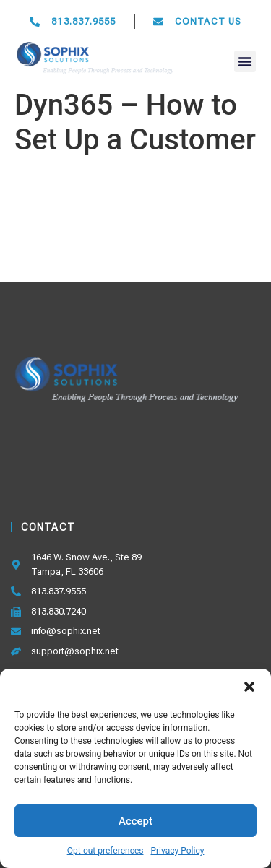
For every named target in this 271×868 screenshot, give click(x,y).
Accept (135, 821)
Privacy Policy (177, 851)
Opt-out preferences (106, 851)
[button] (249, 687)
